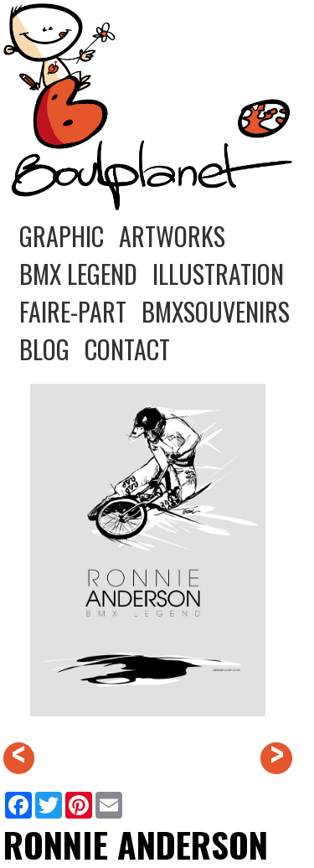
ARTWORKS (172, 236)
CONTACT (127, 349)
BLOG (44, 349)
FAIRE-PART (73, 311)
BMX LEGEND (78, 274)
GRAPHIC (62, 236)
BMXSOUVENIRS (216, 311)
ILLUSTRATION (218, 274)
